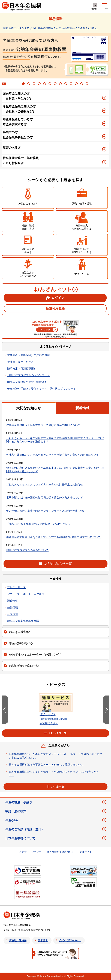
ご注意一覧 (57, 787)
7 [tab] (56, 84)
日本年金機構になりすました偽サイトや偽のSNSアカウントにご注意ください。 (54, 774)
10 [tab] (71, 84)
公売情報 (13, 614)
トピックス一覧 (57, 733)
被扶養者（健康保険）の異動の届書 (28, 355)
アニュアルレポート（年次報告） (27, 594)
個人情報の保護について (61, 852)
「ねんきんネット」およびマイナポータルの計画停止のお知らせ (45, 484)
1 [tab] (24, 84)
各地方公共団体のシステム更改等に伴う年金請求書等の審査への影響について (52, 455)
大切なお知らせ (29, 408)
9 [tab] (66, 84)
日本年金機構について (20, 838)
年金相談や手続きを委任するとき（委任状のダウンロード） (43, 389)
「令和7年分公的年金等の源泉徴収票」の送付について (39, 524)
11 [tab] (77, 84)
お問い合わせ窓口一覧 (24, 666)
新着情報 (82, 408)
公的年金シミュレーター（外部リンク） (36, 655)
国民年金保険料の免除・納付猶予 (27, 382)
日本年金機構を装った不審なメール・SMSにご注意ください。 (46, 765)
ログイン (58, 298)
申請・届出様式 (16, 811)
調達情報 (13, 601)
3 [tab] (34, 84)
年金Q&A (12, 820)
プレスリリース (16, 587)
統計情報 (13, 607)
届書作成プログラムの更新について (27, 550)
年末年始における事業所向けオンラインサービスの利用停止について (47, 511)
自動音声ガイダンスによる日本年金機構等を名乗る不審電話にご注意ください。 (51, 28)
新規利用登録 (55, 308)
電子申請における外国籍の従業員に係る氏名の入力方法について (45, 498)
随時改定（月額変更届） (22, 369)
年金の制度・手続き (19, 802)
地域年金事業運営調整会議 (23, 621)
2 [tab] (29, 84)
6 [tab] (50, 84)
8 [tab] (61, 84)
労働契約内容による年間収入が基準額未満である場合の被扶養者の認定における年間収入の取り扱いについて (55, 470)
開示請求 (43, 940)
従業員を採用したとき (20, 362)
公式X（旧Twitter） (70, 940)
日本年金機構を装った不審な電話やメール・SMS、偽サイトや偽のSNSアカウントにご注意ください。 (55, 756)
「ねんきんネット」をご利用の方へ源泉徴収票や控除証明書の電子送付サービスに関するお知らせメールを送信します (55, 440)
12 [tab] (82, 84)
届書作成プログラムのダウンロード (28, 375)
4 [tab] (40, 84)
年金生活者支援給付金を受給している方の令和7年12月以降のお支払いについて (53, 537)
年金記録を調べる (21, 643)
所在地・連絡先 (18, 940)
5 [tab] (45, 84)
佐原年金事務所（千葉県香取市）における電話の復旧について (43, 425)
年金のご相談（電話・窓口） (25, 829)
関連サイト (86, 852)
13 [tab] (87, 84)
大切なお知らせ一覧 (58, 564)
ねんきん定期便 (19, 632)
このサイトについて (30, 852)
